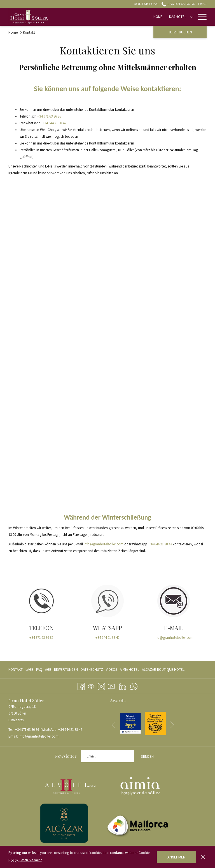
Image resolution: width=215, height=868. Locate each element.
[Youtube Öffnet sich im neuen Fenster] (111, 686)
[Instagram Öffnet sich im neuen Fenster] (101, 686)
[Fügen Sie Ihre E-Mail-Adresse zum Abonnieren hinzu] (108, 756)
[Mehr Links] (200, 17)
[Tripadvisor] (91, 686)
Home (13, 32)
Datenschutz (92, 670)
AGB (48, 670)
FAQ (39, 670)
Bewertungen (66, 670)
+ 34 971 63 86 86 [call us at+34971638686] (178, 4)
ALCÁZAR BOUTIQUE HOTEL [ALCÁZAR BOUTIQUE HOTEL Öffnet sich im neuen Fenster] (163, 670)
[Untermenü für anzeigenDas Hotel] (130, 17)
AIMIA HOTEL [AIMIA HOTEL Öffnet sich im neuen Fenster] (129, 670)
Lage (29, 670)
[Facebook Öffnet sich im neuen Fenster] (81, 686)
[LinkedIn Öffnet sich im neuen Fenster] (123, 686)
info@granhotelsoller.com (104, 544)
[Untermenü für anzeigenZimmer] (154, 17)
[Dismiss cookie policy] (203, 857)
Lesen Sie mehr (31, 860)
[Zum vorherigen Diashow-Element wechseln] (114, 725)
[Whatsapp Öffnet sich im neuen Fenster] (134, 686)
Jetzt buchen (180, 32)
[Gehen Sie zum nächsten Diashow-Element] (172, 725)
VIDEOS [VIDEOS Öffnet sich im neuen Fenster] (111, 670)
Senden (147, 756)
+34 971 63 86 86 (49, 116)
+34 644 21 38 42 (54, 123)
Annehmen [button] (176, 857)
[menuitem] (97, 17)
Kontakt (16, 670)
